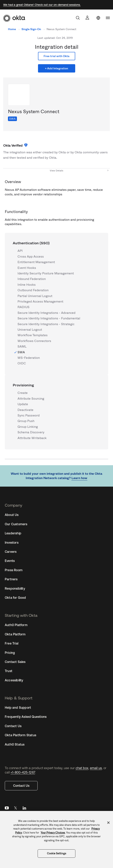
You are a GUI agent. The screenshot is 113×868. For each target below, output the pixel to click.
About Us (12, 515)
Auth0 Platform (16, 625)
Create (23, 393)
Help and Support (18, 708)
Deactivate (25, 410)
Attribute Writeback (32, 438)
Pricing (10, 653)
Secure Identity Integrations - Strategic (46, 324)
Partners (11, 579)
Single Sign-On (31, 29)
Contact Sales (15, 662)
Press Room (14, 570)
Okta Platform (15, 634)
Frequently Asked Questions (26, 717)
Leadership (13, 533)
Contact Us (21, 786)
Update (23, 404)
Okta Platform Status (20, 735)
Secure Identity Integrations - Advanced (46, 313)
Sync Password (29, 415)
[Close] (108, 823)
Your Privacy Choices (53, 833)
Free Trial (12, 643)
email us (96, 768)
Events (10, 561)
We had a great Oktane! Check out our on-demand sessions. (42, 5)
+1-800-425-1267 (23, 772)
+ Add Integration (56, 68)
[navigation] (108, 18)
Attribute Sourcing (31, 399)
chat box (82, 768)
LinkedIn (24, 809)
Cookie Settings (56, 853)
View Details (56, 171)
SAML (22, 347)
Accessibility (14, 680)
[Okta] (14, 18)
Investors (12, 542)
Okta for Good (15, 598)
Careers (11, 552)
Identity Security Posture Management (46, 273)
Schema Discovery (31, 432)
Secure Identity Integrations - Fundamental (49, 318)
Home (12, 29)
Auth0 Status (15, 744)
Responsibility (15, 588)
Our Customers (16, 524)
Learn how (79, 478)
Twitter (16, 809)
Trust (9, 671)
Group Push (26, 421)
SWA (12, 119)
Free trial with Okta (56, 56)
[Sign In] (87, 18)
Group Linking (28, 427)
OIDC (22, 363)
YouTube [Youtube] (7, 809)
